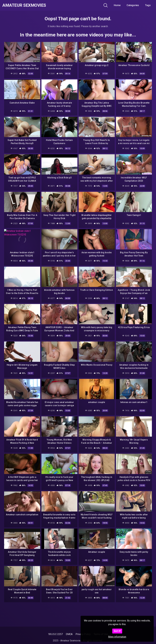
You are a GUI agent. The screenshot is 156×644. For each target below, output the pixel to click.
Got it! (117, 631)
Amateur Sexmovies (24, 5)
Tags (148, 5)
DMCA (69, 634)
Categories (133, 5)
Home (117, 5)
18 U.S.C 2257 (55, 634)
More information (117, 637)
